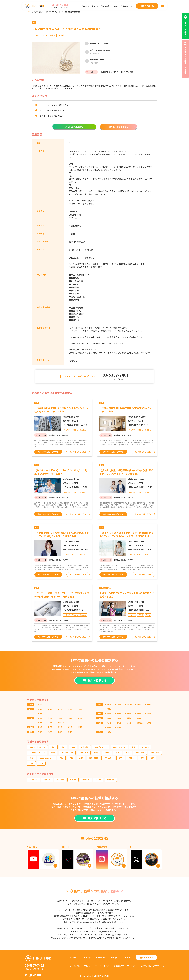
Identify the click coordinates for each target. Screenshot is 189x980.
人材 (127, 753)
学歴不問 (47, 780)
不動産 (107, 753)
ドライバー (108, 758)
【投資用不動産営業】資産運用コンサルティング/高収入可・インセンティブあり (61, 410)
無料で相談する (146, 958)
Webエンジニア (119, 747)
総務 (142, 758)
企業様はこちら (127, 6)
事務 (118, 753)
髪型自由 (111, 780)
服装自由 (60, 780)
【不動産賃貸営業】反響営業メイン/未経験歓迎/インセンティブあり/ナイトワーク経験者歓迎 (62, 534)
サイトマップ (132, 966)
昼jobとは (85, 6)
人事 (73, 747)
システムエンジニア (37, 753)
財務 (134, 747)
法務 (71, 758)
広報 (81, 758)
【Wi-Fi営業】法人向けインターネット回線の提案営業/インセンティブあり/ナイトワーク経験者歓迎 (126, 534)
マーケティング (67, 753)
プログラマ (84, 753)
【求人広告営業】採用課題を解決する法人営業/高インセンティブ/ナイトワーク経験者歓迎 (126, 472)
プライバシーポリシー (102, 966)
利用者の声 (105, 6)
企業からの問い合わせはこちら (153, 966)
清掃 (53, 753)
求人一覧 (95, 6)
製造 (96, 753)
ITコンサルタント (46, 758)
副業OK (73, 780)
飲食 (41, 763)
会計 (63, 747)
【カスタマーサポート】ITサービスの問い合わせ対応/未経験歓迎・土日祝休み (61, 472)
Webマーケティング (37, 747)
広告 (61, 758)
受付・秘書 (155, 753)
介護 (31, 763)
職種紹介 (114, 958)
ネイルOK (33, 780)
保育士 (132, 758)
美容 (152, 758)
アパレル (145, 747)
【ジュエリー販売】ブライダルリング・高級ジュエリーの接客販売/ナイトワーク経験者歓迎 (62, 595)
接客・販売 (93, 758)
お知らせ (115, 6)
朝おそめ (86, 780)
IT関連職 (85, 747)
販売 (53, 747)
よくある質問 (75, 966)
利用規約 (87, 966)
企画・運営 (140, 753)
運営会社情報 (119, 966)
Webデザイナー (101, 747)
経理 (121, 758)
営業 (31, 758)
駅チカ (98, 780)
